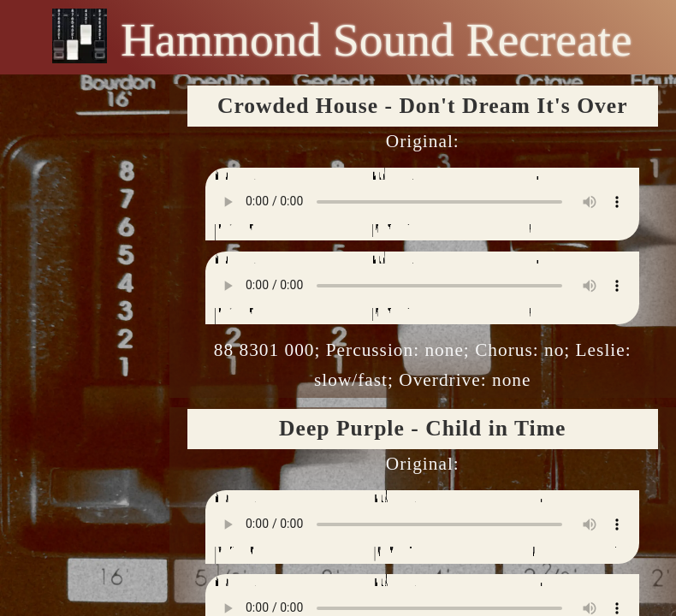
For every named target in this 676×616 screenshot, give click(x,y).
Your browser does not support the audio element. (422, 202)
